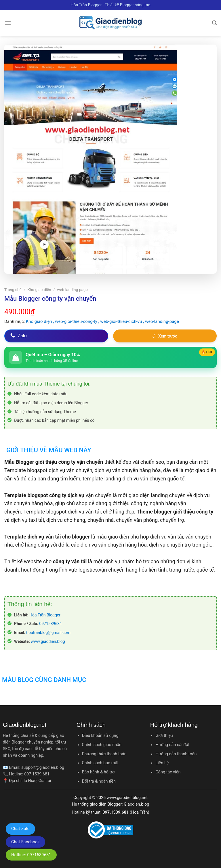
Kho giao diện (39, 290)
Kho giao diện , (40, 321)
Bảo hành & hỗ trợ (98, 772)
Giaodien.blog (136, 804)
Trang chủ (13, 290)
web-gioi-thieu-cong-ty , (78, 321)
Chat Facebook (25, 842)
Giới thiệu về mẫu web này (49, 450)
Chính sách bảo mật (100, 763)
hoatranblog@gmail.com (48, 633)
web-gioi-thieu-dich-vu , (123, 321)
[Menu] (8, 23)
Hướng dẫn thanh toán (176, 754)
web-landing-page (72, 290)
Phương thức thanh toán (104, 754)
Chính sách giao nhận (102, 745)
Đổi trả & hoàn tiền (99, 781)
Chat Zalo (20, 829)
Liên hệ (162, 763)
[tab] (48, 447)
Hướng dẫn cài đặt (172, 745)
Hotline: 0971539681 (31, 855)
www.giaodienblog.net (127, 798)
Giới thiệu (164, 736)
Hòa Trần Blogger (45, 615)
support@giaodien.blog (43, 768)
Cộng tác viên (168, 772)
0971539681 (51, 624)
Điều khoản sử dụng (100, 736)
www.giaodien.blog (48, 641)
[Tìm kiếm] (214, 23)
